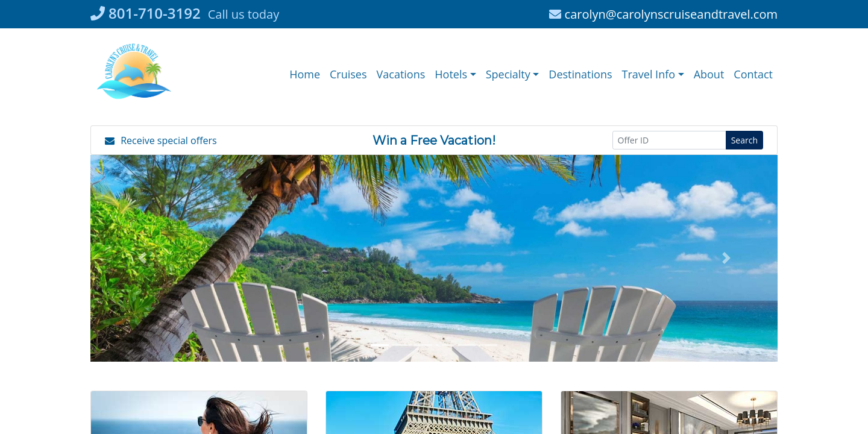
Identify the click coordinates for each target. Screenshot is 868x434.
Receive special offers (161, 140)
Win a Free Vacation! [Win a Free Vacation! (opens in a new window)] (434, 140)
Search (744, 140)
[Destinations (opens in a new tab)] (580, 74)
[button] (455, 74)
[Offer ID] (669, 140)
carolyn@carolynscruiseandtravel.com (663, 14)
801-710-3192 (146, 13)
